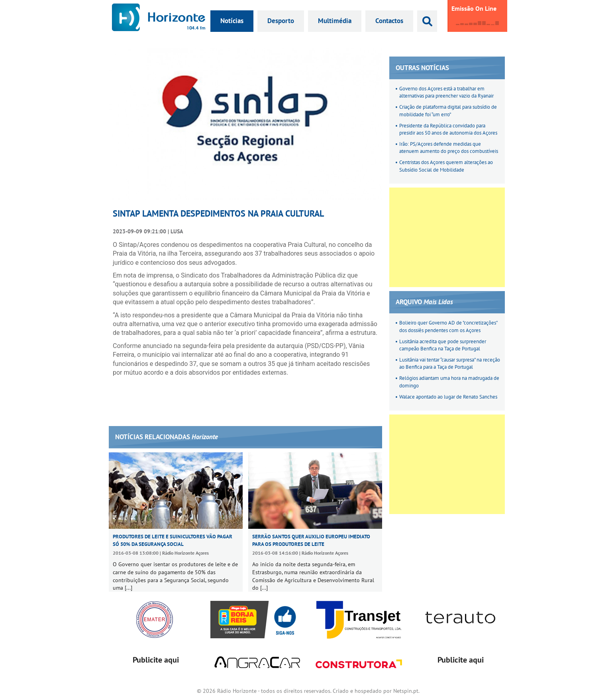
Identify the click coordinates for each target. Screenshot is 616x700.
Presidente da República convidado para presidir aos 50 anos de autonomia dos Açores (448, 129)
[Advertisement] (447, 237)
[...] (128, 588)
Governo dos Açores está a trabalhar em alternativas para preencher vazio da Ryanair (446, 92)
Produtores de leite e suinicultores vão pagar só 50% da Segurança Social (173, 540)
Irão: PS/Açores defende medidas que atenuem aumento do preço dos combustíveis (449, 148)
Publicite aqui (156, 660)
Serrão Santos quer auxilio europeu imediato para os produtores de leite (311, 540)
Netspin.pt (406, 691)
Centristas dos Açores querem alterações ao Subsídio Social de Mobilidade (446, 166)
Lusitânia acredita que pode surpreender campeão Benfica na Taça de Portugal (443, 345)
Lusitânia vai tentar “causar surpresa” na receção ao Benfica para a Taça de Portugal (450, 363)
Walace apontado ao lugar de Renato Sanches (448, 397)
